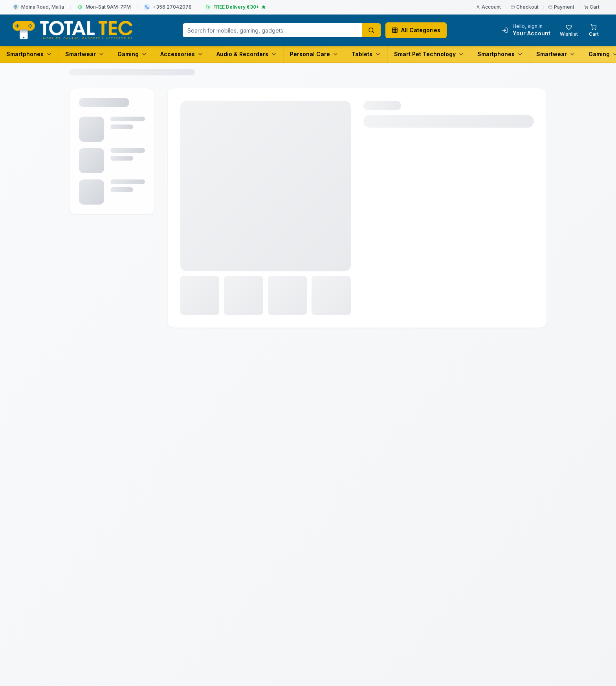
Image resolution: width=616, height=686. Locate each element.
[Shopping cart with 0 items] (594, 30)
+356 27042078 (172, 7)
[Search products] (371, 30)
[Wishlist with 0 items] (569, 30)
